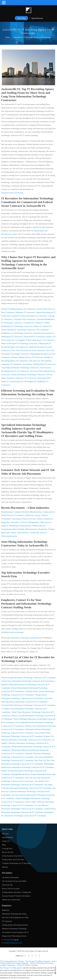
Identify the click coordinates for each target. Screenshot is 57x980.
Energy (38, 515)
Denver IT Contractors (43, 326)
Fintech (40, 519)
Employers (6, 910)
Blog (4, 845)
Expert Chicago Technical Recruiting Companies (28, 962)
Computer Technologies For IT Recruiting (16, 863)
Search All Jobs (7, 885)
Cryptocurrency (49, 512)
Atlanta (4, 309)
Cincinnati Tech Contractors (25, 319)
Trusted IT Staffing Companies (27, 965)
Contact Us (6, 841)
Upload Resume (36, 18)
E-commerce (20, 515)
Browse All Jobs (8, 852)
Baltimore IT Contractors (25, 312)
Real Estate (6, 533)
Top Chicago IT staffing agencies (11, 968)
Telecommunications (9, 536)
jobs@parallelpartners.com (13, 943)
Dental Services (7, 515)
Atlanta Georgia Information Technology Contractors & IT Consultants (28, 678)
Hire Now (21, 18)
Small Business (23, 533)
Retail (14, 533)
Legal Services (45, 522)
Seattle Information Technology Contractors (28, 375)
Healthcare (48, 519)
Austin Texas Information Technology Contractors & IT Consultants (28, 681)
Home (7, 37)
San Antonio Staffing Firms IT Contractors (39, 364)
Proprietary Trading (47, 529)
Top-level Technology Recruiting (41, 963)
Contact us (5, 189)
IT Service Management (29, 522)
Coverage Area (7, 849)
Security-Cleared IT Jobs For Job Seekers (16, 896)
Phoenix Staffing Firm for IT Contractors (27, 357)
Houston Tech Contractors (44, 333)
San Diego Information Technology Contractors (20, 368)
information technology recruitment (24, 638)
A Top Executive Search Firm (12, 856)
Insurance (15, 522)
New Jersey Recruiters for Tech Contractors (28, 350)
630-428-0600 (8, 940)
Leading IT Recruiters (8, 965)
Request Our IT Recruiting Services (14, 936)
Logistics (5, 526)
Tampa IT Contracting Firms (12, 381)
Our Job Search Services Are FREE (14, 881)
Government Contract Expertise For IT (15, 932)
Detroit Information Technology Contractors (18, 330)
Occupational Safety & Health (13, 529)
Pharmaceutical (32, 529)
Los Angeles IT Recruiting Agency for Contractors (35, 340)
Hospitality (5, 522)
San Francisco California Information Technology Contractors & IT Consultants (28, 791)
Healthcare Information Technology (14, 929)
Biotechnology (7, 512)
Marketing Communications (20, 526)
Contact (4, 611)
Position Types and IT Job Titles (13, 860)
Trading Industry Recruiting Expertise (15, 925)
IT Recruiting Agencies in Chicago (12, 961)
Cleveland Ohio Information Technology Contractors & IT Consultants (28, 705)
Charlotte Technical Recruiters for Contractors (29, 316)
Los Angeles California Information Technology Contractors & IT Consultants (28, 743)
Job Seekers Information (10, 877)
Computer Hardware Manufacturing (28, 512)
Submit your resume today (11, 900)
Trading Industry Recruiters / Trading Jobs (17, 892)
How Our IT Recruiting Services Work (15, 918)
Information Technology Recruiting (14, 914)
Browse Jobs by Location (11, 889)
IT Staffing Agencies (15, 309)
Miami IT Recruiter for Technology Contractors (20, 343)
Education (30, 515)
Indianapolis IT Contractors (12, 337)
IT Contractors (7, 921)
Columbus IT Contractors (34, 323)
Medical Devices (39, 526)
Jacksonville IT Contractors (34, 337)
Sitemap (5, 867)
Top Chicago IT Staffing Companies (38, 961)
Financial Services (29, 519)
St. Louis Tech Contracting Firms (38, 378)
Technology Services (38, 533)
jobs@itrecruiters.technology (12, 193)
